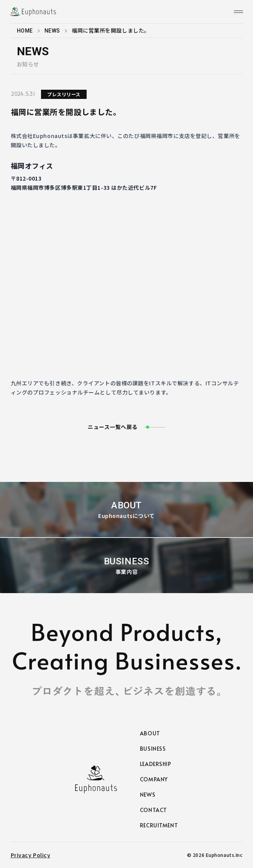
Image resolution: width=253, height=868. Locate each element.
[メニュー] (238, 12)
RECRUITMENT (159, 825)
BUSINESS (153, 749)
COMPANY (154, 779)
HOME (25, 31)
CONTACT (154, 810)
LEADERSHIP (156, 764)
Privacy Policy (31, 855)
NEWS (52, 31)
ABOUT (150, 733)
